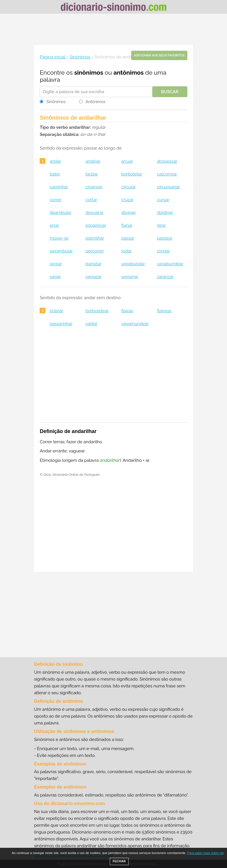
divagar (128, 213)
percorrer (95, 251)
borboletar (132, 174)
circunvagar (168, 187)
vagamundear (135, 324)
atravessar (167, 161)
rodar (126, 251)
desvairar (95, 213)
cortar (91, 200)
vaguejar (130, 277)
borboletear (97, 311)
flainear (164, 311)
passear (165, 238)
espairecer (96, 225)
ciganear (94, 187)
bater (55, 174)
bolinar (56, 311)
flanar (127, 225)
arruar (127, 161)
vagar (55, 277)
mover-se (59, 238)
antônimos (129, 72)
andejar (93, 161)
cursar (163, 200)
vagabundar (133, 264)
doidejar (165, 213)
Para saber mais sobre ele (205, 853)
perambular (61, 251)
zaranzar (165, 277)
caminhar (59, 187)
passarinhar (61, 324)
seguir (56, 264)
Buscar (170, 92)
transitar (94, 264)
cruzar (127, 200)
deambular (60, 213)
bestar (92, 174)
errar (54, 225)
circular (128, 187)
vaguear (94, 277)
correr (55, 200)
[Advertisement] (113, 29)
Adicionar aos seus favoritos (159, 55)
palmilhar (95, 238)
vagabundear (170, 264)
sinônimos (89, 72)
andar (55, 161)
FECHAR (119, 861)
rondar (163, 251)
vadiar (92, 324)
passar (128, 238)
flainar (127, 311)
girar (161, 225)
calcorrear (167, 174)
